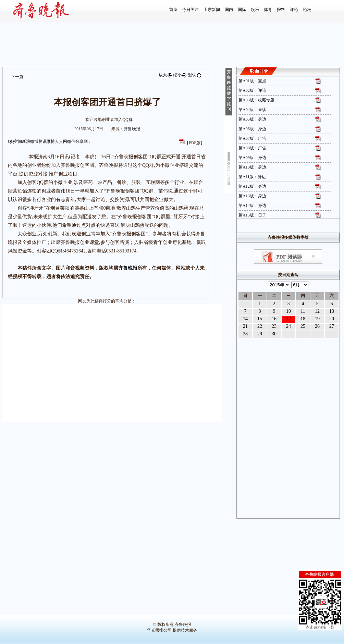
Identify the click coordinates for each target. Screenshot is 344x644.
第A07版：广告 (252, 138)
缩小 (180, 75)
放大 (165, 75)
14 (245, 319)
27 (332, 326)
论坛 (307, 10)
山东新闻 (212, 10)
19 (317, 319)
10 (288, 311)
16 (274, 319)
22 (260, 326)
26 (317, 326)
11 (303, 311)
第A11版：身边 (252, 177)
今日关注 (191, 10)
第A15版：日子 (252, 215)
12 (317, 311)
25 (303, 326)
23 (274, 326)
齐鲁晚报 (132, 129)
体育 (268, 10)
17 (288, 319)
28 (245, 334)
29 (260, 334)
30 (274, 334)
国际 (242, 10)
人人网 (61, 141)
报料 (281, 10)
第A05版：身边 (252, 119)
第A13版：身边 (252, 196)
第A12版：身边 (252, 186)
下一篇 (17, 77)
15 (260, 319)
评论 (294, 10)
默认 (195, 75)
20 (332, 319)
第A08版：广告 (252, 148)
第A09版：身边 (252, 158)
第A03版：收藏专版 (256, 100)
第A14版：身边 (252, 206)
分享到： (84, 141)
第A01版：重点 (252, 81)
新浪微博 (30, 141)
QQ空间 (15, 141)
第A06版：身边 (252, 129)
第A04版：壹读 (252, 110)
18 (303, 319)
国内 (229, 10)
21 (245, 326)
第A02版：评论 (252, 90)
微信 (71, 141)
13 (332, 311)
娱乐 (255, 10)
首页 (173, 10)
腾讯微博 (47, 141)
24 (288, 326)
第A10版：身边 (252, 167)
